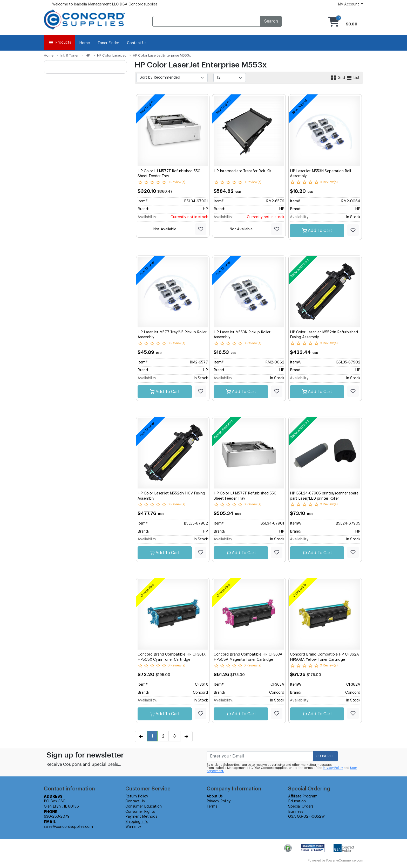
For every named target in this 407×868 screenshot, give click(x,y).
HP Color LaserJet (111, 55)
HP (88, 55)
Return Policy (137, 796)
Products (60, 43)
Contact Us (137, 43)
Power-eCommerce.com (345, 860)
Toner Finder (108, 43)
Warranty (133, 827)
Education (297, 801)
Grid (338, 78)
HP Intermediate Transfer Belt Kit (242, 171)
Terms (212, 807)
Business (296, 812)
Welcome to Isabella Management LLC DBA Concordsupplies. (105, 4)
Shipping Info (137, 822)
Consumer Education (144, 807)
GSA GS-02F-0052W (306, 817)
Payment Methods (141, 817)
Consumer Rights (140, 812)
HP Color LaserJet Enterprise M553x (162, 55)
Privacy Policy (333, 768)
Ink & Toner (70, 55)
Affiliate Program (303, 796)
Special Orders (301, 807)
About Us (215, 796)
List (353, 78)
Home (84, 43)
